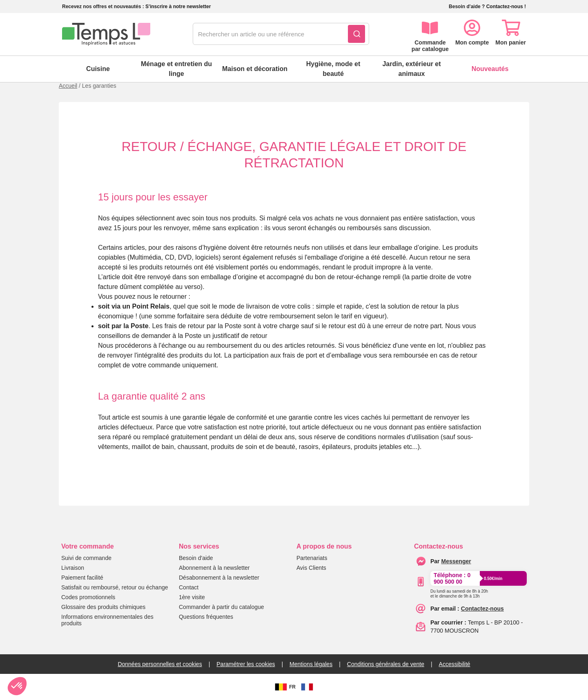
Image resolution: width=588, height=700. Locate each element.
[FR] (307, 687)
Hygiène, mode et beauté (333, 69)
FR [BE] (284, 687)
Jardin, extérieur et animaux (411, 69)
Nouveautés (490, 69)
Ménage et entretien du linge (176, 69)
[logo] (106, 34)
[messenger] (456, 561)
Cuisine (98, 69)
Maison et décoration (255, 69)
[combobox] (281, 34)
